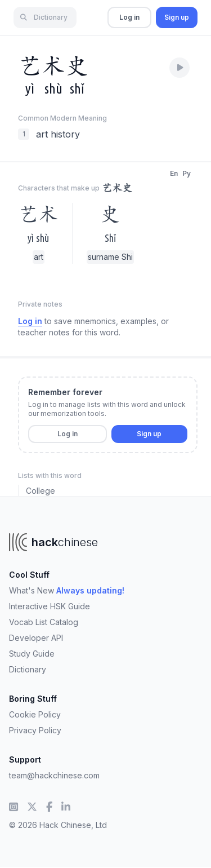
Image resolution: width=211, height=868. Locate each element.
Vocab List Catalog (44, 622)
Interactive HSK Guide (50, 606)
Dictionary (28, 669)
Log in (129, 17)
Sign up (177, 17)
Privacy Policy (35, 730)
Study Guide (32, 654)
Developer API (36, 638)
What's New (67, 590)
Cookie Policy (35, 714)
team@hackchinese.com (54, 775)
